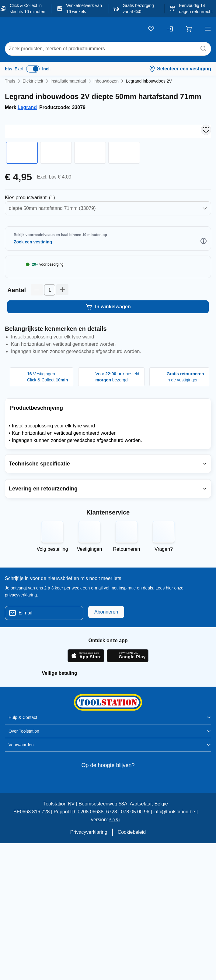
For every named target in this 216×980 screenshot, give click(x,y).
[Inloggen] (170, 29)
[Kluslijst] (151, 29)
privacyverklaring (21, 640)
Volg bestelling (52, 595)
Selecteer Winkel (39, 262)
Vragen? (164, 595)
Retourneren (127, 595)
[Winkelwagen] (189, 29)
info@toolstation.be (161, 858)
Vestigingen (89, 595)
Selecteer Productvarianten (38, 218)
